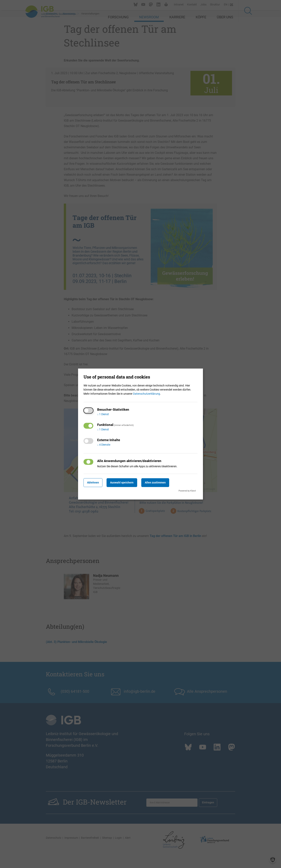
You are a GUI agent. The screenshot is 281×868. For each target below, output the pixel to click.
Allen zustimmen (163, 483)
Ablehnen (95, 483)
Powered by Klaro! (187, 491)
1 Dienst (103, 414)
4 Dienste (104, 445)
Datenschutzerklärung (147, 394)
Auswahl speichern (127, 483)
